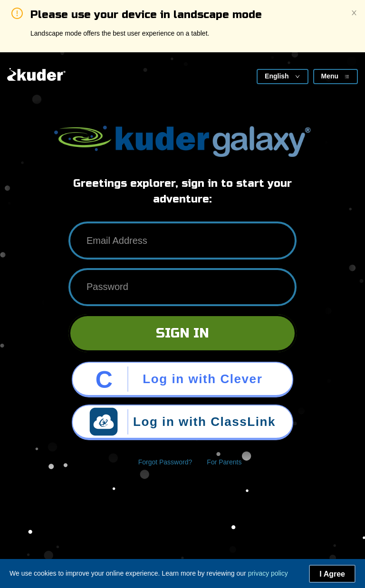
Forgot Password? (165, 462)
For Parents (224, 462)
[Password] (182, 287)
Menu (335, 76)
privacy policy (268, 573)
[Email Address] (182, 241)
